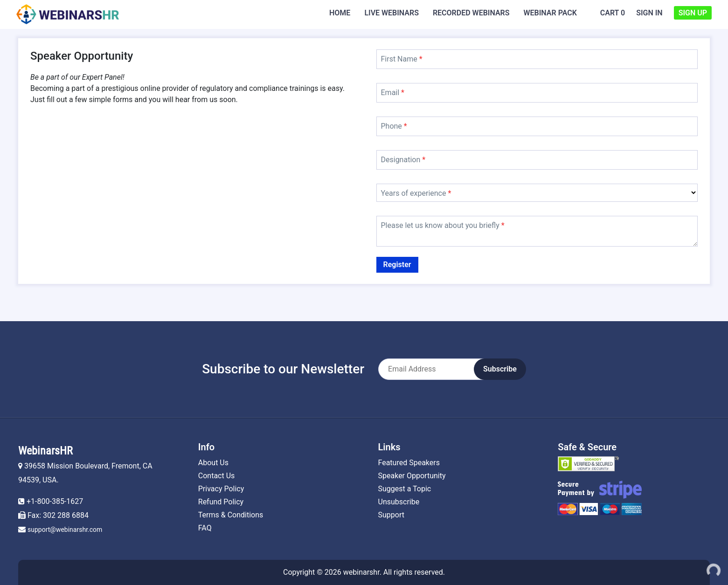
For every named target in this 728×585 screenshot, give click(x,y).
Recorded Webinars (471, 13)
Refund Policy (221, 502)
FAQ (205, 528)
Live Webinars (392, 13)
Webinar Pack (550, 13)
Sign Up (693, 13)
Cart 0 (613, 13)
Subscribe (500, 369)
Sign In (649, 13)
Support (391, 515)
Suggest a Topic (405, 489)
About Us (213, 463)
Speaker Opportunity (412, 476)
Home (340, 13)
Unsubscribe (399, 502)
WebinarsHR (45, 451)
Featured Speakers (409, 463)
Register (397, 265)
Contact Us (217, 476)
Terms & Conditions (231, 515)
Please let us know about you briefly (443, 225)
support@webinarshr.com (65, 530)
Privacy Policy (221, 489)
